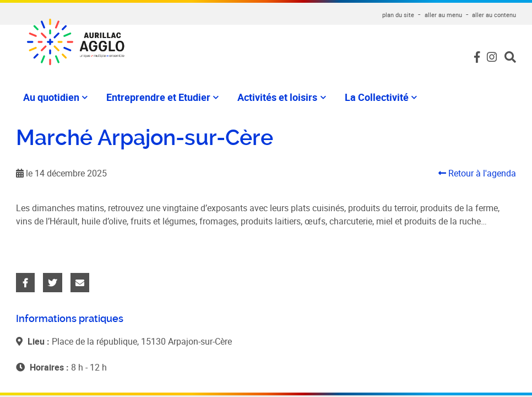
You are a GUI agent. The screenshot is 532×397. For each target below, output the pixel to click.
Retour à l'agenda (477, 173)
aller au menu (443, 15)
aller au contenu (494, 15)
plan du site (398, 15)
